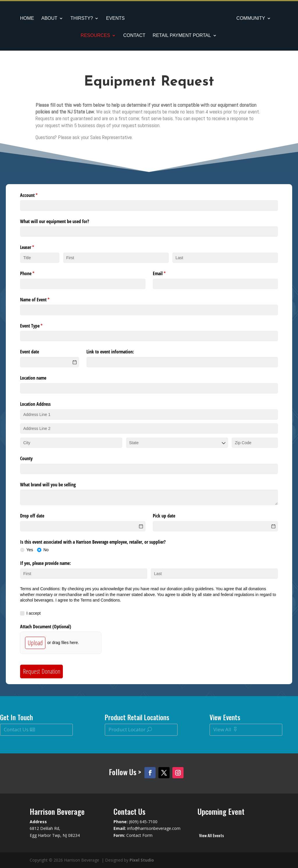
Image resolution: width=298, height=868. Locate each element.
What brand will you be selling (48, 485)
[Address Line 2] (149, 428)
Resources (95, 36)
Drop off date (32, 516)
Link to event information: (110, 352)
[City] (71, 443)
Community (252, 18)
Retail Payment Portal (182, 36)
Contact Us (16, 729)
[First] (116, 258)
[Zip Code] (255, 443)
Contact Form (139, 835)
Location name (33, 378)
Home (26, 18)
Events (114, 18)
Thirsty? (81, 18)
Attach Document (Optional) (46, 627)
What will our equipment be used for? (55, 221)
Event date (30, 352)
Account (36, 195)
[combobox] (177, 443)
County (26, 458)
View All (222, 729)
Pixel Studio (142, 860)
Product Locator (127, 729)
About (48, 18)
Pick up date (164, 516)
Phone (35, 273)
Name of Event (42, 300)
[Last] (225, 258)
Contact (134, 36)
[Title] (40, 258)
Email (167, 273)
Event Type (39, 326)
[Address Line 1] (149, 415)
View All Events (211, 835)
